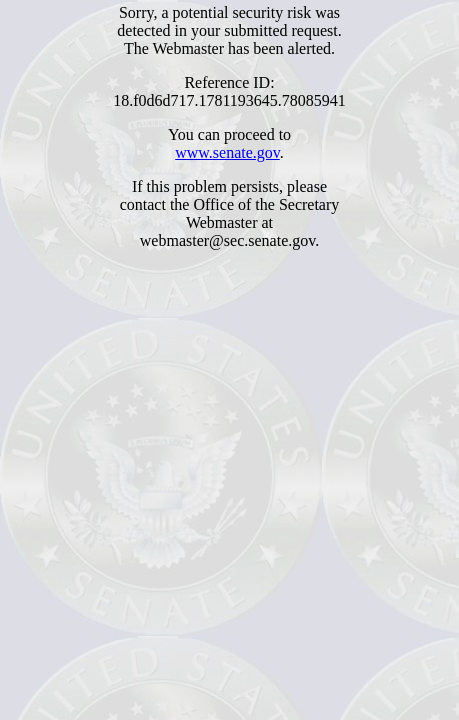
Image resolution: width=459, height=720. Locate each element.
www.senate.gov (227, 152)
